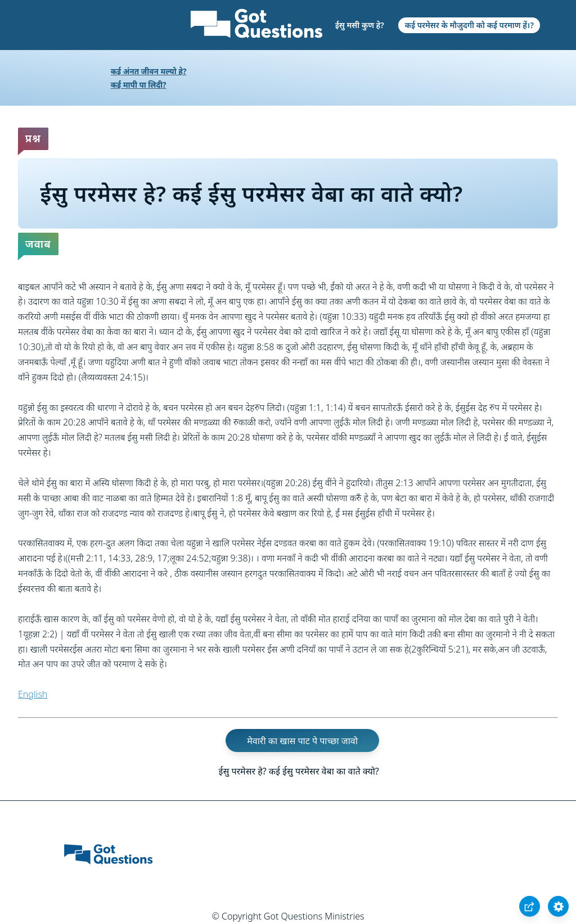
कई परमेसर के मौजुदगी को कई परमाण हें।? (469, 25)
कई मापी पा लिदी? (139, 85)
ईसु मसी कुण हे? (360, 25)
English (33, 694)
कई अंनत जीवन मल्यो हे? (149, 71)
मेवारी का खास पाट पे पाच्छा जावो (302, 741)
